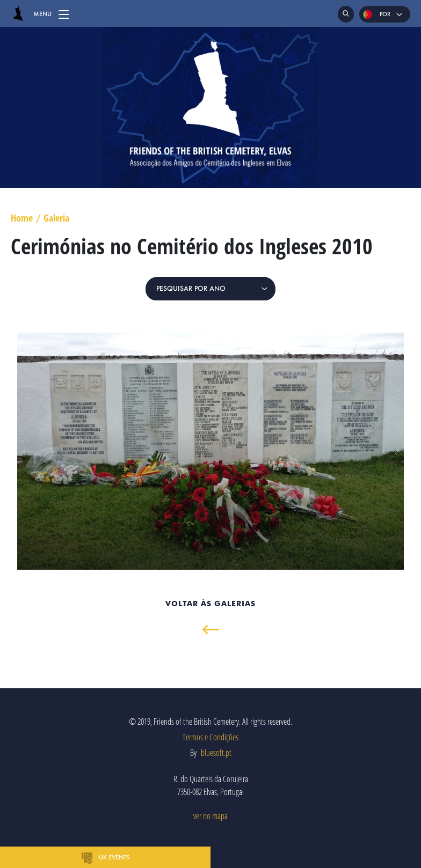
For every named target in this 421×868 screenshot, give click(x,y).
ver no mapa (210, 816)
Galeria (56, 218)
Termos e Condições (210, 737)
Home (22, 218)
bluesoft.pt (216, 753)
